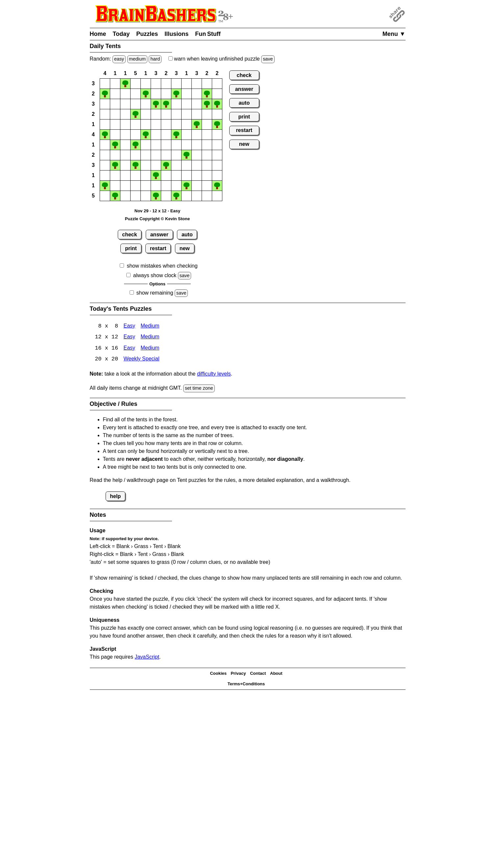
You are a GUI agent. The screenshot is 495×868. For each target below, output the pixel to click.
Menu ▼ (394, 34)
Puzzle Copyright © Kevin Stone (157, 219)
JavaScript (147, 657)
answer (159, 235)
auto (187, 235)
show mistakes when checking (162, 266)
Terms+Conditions (246, 684)
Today (121, 34)
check (129, 235)
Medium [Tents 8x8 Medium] (150, 326)
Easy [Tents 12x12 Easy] (129, 338)
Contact (258, 674)
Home (98, 34)
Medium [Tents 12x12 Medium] (150, 338)
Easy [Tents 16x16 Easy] (129, 349)
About (276, 674)
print (131, 248)
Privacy (238, 674)
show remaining (155, 293)
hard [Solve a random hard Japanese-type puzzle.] (155, 59)
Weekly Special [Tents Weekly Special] (141, 360)
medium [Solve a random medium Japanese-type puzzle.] (137, 59)
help (115, 497)
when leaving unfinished (222, 59)
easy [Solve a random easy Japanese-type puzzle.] (119, 59)
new (185, 248)
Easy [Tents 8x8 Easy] (129, 326)
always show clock (155, 275)
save (268, 59)
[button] (105, 84)
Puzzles (147, 34)
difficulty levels (214, 374)
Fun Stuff (208, 34)
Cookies (218, 674)
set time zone (199, 389)
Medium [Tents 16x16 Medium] (150, 349)
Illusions (176, 34)
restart (158, 248)
